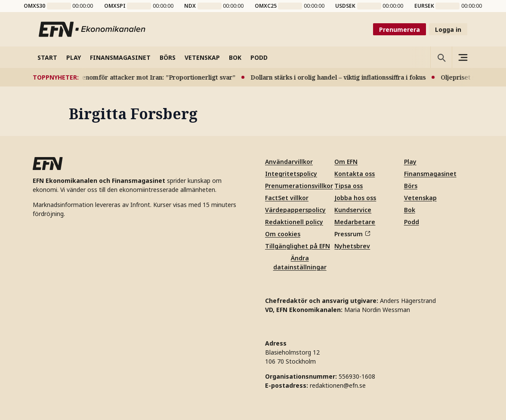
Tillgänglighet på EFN (298, 246)
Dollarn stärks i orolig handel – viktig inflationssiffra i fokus (345, 77)
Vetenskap (420, 198)
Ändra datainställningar (300, 262)
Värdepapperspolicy (295, 210)
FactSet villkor (287, 198)
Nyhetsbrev (352, 246)
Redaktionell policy (294, 222)
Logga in (448, 29)
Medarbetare (355, 222)
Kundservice (353, 210)
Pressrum (352, 234)
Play (410, 162)
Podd (412, 222)
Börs (411, 186)
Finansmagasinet (430, 174)
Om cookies (283, 234)
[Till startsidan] (93, 29)
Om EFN (346, 162)
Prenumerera (400, 29)
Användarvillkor (289, 162)
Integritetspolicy (291, 174)
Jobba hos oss (355, 198)
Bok (410, 210)
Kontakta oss (355, 174)
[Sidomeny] (463, 57)
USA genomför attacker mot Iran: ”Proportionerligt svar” (156, 77)
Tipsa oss (349, 186)
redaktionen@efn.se (338, 385)
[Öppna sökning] (441, 57)
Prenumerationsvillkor (299, 186)
